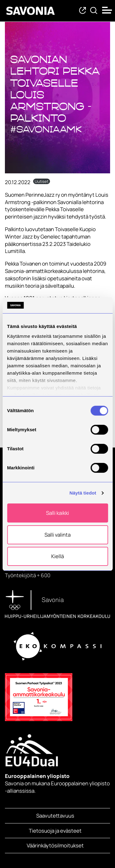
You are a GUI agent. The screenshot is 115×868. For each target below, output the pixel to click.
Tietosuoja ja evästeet (55, 831)
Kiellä (57, 556)
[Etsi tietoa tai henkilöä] (94, 11)
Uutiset (42, 181)
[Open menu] (107, 10)
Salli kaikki (57, 513)
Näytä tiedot (83, 493)
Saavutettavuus (55, 816)
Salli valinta (57, 535)
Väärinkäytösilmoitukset (55, 845)
